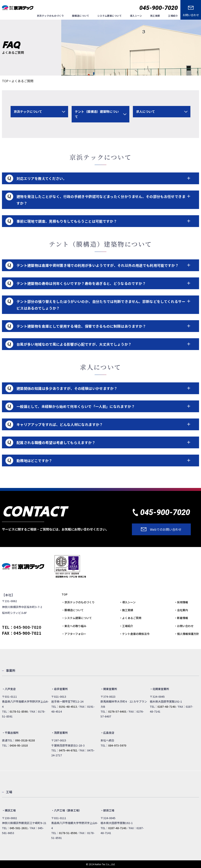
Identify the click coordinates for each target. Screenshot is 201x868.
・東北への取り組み (74, 626)
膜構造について (81, 16)
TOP (5, 81)
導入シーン (136, 16)
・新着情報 (181, 618)
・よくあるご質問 (130, 618)
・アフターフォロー (74, 634)
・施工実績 (126, 610)
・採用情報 (181, 602)
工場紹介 (173, 16)
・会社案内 (181, 610)
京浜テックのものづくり (50, 16)
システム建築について (110, 16)
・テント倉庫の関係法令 (134, 634)
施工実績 (155, 16)
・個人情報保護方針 (187, 634)
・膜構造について (73, 610)
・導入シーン (127, 602)
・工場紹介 (126, 626)
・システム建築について (77, 618)
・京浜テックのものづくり (78, 602)
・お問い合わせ (184, 626)
